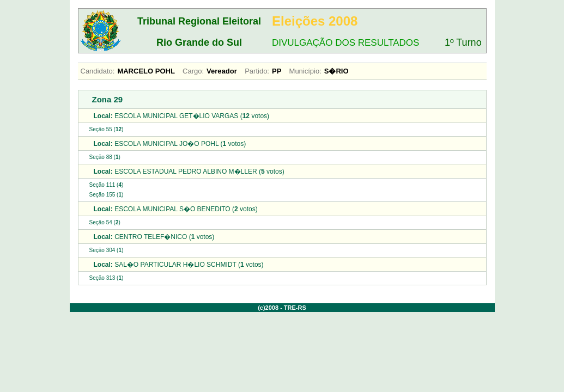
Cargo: (193, 71)
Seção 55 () (107, 129)
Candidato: (98, 71)
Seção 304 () (107, 250)
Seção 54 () (105, 222)
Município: (305, 71)
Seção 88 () (105, 157)
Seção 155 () (107, 195)
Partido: (257, 71)
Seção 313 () (107, 278)
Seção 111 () (107, 185)
